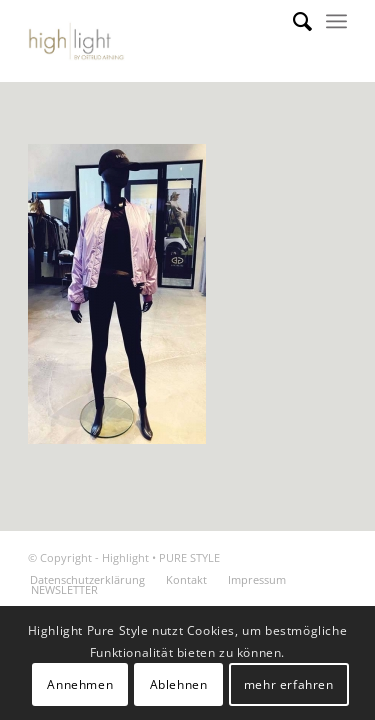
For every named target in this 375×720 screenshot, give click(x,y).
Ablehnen (179, 684)
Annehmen (80, 684)
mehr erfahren (289, 684)
